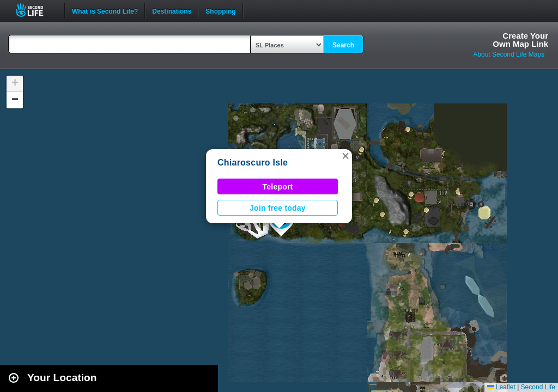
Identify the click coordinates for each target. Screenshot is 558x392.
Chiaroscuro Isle (253, 163)
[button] (345, 156)
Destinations (172, 10)
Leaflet (501, 387)
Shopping (220, 10)
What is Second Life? (105, 10)
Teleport (278, 187)
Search (343, 45)
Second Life (36, 10)
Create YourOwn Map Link (520, 40)
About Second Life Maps (509, 54)
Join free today (278, 208)
